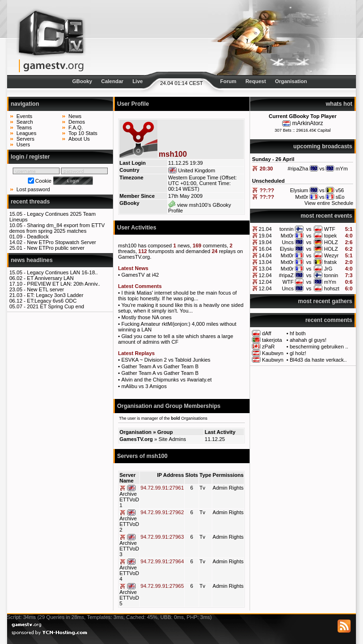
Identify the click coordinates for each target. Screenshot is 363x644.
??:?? (267, 190)
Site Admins (172, 439)
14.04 (265, 255)
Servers (26, 139)
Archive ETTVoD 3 (130, 549)
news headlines (32, 260)
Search (25, 122)
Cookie (43, 181)
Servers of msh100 (143, 456)
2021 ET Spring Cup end (56, 306)
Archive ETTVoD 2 (130, 524)
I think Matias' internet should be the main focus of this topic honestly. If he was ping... (177, 296)
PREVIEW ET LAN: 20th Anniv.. (64, 284)
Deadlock (38, 237)
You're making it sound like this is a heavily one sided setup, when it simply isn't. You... (181, 308)
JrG (328, 269)
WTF (330, 229)
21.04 (265, 229)
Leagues (26, 133)
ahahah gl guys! (308, 340)
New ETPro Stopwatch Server (61, 242)
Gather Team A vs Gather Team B (160, 366)
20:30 (266, 169)
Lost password (33, 189)
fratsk (331, 262)
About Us (79, 139)
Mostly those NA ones (147, 317)
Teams (24, 127)
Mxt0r (287, 236)
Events (25, 116)
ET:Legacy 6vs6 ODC (52, 301)
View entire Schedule (329, 203)
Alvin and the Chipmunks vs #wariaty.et (167, 380)
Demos (77, 122)
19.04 (265, 236)
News (75, 116)
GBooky (82, 81)
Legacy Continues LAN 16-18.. (62, 272)
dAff (266, 333)
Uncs (288, 242)
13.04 (265, 262)
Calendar (112, 81)
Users (23, 144)
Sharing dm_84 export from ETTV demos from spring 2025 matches (57, 228)
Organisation (291, 81)
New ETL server (45, 289)
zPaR (268, 347)
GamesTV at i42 (140, 275)
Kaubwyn (272, 353)
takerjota (272, 340)
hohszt (332, 288)
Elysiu (287, 249)
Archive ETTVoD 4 (130, 573)
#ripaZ (286, 275)
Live (138, 81)
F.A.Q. (76, 127)
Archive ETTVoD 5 (130, 598)
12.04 (265, 275)
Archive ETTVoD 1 (130, 500)
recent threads (30, 202)
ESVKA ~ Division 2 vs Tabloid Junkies (166, 360)
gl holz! (298, 353)
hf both (298, 333)
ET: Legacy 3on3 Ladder (55, 295)
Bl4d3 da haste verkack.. (318, 360)
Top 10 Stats (83, 133)
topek (331, 236)
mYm (330, 282)
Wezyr (332, 255)
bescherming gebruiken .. (319, 347)
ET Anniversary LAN (50, 278)
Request (255, 81)
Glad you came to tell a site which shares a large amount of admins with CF (176, 339)
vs (309, 229)
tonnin (286, 229)
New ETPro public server (56, 248)
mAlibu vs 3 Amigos (144, 386)
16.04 (265, 249)
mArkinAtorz (307, 123)
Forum (228, 81)
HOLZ (331, 242)
